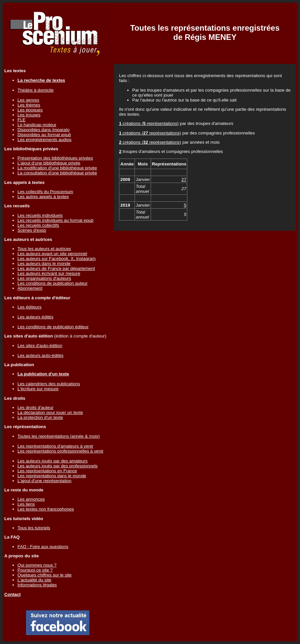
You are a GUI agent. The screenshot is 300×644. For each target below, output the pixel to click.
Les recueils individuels (40, 215)
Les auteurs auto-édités (40, 355)
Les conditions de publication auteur (53, 283)
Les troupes (29, 115)
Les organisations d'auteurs (44, 278)
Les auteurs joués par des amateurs (53, 461)
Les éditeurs (30, 307)
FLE (21, 120)
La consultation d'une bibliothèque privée (57, 173)
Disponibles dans (44, 130)
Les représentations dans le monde (52, 476)
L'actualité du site (34, 580)
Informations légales (37, 585)
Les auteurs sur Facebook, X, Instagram (57, 259)
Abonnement (30, 288)
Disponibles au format (44, 135)
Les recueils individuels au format (55, 220)
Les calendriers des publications (49, 384)
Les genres (28, 100)
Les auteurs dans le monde (44, 263)
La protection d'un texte (40, 417)
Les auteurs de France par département (56, 268)
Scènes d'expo (32, 230)
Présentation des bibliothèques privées (55, 158)
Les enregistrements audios (45, 140)
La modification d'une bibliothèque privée (57, 168)
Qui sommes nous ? (37, 565)
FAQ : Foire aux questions (43, 547)
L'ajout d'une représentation (45, 481)
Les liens (26, 504)
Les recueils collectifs (38, 225)
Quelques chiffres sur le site (45, 575)
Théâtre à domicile (36, 90)
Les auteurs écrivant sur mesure (49, 273)
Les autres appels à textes (43, 197)
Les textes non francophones (46, 509)
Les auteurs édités (35, 317)
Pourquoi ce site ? (35, 570)
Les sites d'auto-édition (40, 346)
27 (184, 179)
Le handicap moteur (37, 125)
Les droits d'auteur (35, 408)
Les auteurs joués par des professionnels (58, 466)
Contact (13, 594)
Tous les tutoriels (34, 528)
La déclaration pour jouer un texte (50, 412)
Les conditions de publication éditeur (53, 327)
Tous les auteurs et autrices (44, 249)
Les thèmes (29, 105)
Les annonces (31, 499)
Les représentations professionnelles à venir (60, 451)
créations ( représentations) (149, 123)
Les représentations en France (47, 471)
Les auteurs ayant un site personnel (52, 254)
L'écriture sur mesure (38, 389)
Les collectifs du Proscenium (45, 192)
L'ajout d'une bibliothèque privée (49, 163)
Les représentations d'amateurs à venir (55, 446)
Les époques (30, 110)
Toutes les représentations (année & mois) (59, 436)
